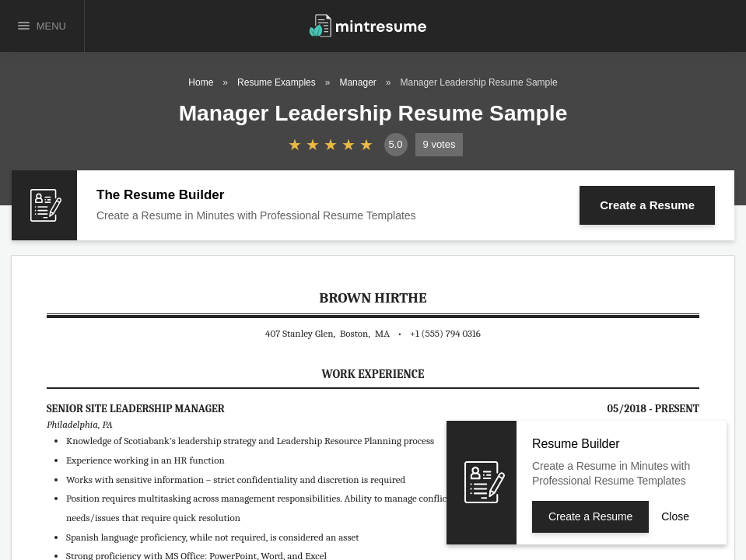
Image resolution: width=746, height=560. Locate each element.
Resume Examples (277, 82)
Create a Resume (647, 205)
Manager (357, 82)
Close (675, 516)
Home (201, 82)
